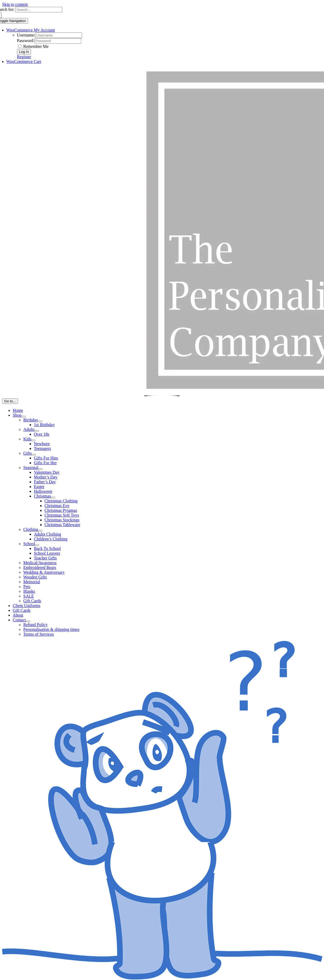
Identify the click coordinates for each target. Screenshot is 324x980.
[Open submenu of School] (37, 545)
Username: (26, 35)
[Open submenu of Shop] (24, 417)
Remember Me (33, 46)
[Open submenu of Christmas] (53, 498)
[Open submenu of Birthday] (40, 421)
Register (24, 57)
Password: (26, 41)
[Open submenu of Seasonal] (40, 469)
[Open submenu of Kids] (33, 440)
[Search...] (39, 10)
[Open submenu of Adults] (37, 431)
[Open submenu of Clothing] (40, 531)
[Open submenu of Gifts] (34, 455)
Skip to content (15, 4)
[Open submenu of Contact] (28, 621)
